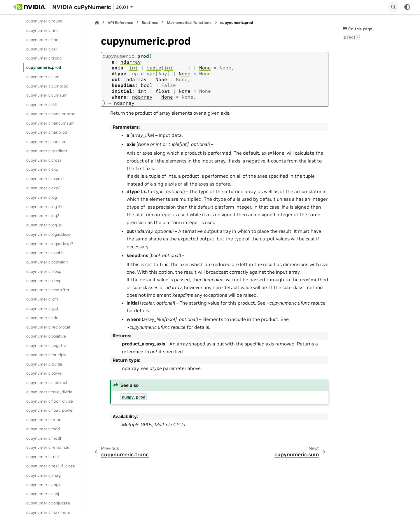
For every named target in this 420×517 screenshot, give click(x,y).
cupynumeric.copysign (47, 262)
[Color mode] (407, 7)
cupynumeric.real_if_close (51, 466)
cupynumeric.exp (42, 169)
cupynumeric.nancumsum (50, 123)
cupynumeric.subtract (47, 382)
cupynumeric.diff (42, 104)
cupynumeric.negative (47, 345)
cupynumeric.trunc (44, 58)
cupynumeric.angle (44, 485)
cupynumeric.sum (43, 77)
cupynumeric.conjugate (48, 503)
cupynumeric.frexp (44, 271)
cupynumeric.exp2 (43, 188)
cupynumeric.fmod (44, 420)
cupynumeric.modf (44, 438)
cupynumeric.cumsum (47, 95)
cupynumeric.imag (43, 475)
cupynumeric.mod (43, 429)
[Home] (97, 23)
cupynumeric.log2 (43, 216)
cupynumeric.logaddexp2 (50, 244)
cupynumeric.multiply (46, 355)
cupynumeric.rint (42, 30)
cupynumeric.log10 (44, 207)
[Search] (393, 7)
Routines (150, 23)
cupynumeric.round (44, 21)
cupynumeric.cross (44, 160)
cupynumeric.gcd (42, 308)
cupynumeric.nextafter (48, 290)
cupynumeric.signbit (45, 253)
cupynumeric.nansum (46, 142)
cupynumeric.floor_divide (50, 401)
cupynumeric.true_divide (49, 392)
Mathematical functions (189, 23)
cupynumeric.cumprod (47, 86)
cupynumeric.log (42, 197)
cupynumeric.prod (44, 67)
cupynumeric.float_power (50, 410)
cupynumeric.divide (44, 364)
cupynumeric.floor (43, 40)
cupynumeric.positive (46, 336)
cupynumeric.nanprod (47, 132)
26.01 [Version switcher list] (123, 7)
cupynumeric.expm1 (45, 179)
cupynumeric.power (45, 373)
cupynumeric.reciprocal (48, 327)
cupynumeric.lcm (42, 299)
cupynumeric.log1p (44, 225)
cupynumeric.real (42, 457)
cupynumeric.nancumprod (51, 114)
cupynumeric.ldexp (44, 281)
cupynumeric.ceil (42, 49)
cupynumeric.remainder (49, 447)
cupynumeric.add (42, 318)
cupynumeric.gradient (47, 151)
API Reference (120, 23)
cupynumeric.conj (43, 494)
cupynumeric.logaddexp (48, 234)
